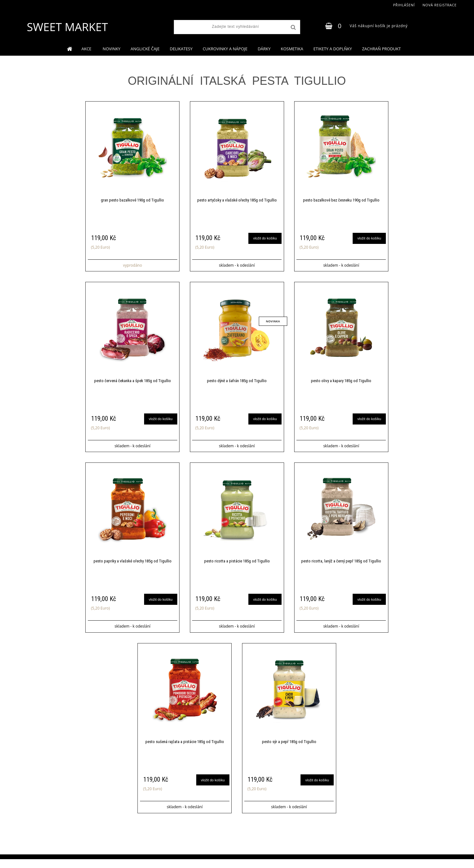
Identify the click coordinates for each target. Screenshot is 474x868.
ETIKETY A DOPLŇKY (333, 49)
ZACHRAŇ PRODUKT (382, 49)
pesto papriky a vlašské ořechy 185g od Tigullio (133, 567)
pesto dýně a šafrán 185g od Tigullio (237, 384)
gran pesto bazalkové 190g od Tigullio (132, 201)
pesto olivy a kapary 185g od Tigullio (341, 384)
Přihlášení (404, 5)
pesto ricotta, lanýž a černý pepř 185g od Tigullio (341, 567)
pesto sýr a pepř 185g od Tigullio (289, 750)
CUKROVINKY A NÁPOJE (225, 49)
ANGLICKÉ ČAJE (145, 49)
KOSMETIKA (292, 49)
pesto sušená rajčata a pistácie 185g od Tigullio (185, 750)
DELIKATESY (181, 49)
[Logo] (67, 27)
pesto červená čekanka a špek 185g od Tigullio (133, 384)
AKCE (87, 49)
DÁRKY (264, 49)
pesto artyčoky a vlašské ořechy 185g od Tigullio (237, 201)
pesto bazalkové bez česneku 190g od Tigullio (341, 201)
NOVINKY (112, 49)
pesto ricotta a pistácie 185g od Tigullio (237, 567)
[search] (293, 28)
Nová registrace (440, 5)
